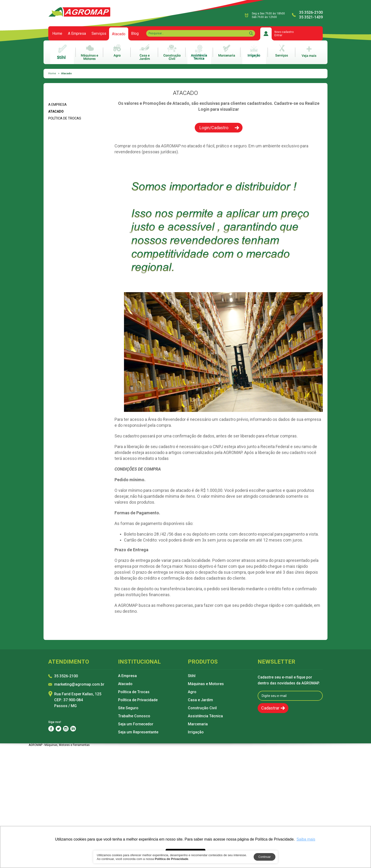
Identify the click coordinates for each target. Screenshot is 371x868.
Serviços (99, 34)
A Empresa (77, 34)
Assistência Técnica (205, 716)
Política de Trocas (65, 118)
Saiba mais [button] (306, 839)
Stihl (192, 676)
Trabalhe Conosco (134, 716)
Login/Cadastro (214, 128)
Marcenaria (198, 724)
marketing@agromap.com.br (79, 685)
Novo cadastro (284, 32)
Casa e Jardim (200, 700)
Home (57, 34)
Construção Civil (202, 708)
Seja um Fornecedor (136, 724)
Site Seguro (128, 708)
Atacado (119, 36)
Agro (192, 692)
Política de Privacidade (138, 700)
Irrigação (196, 732)
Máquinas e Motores (206, 684)
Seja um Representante (138, 732)
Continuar (265, 857)
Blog (135, 34)
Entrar (278, 35)
